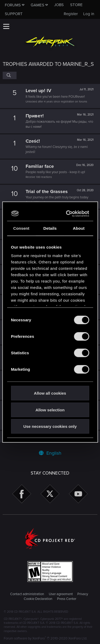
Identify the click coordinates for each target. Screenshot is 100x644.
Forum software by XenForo (45, 638)
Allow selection (50, 410)
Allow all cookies (50, 393)
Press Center (67, 599)
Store (76, 5)
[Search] (10, 75)
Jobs (59, 5)
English (50, 453)
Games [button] (37, 5)
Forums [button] (13, 5)
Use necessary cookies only (50, 426)
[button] (6, 26)
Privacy (83, 594)
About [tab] (79, 228)
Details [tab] (50, 228)
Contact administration (27, 594)
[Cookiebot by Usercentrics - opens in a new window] (68, 214)
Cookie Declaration (38, 599)
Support (14, 14)
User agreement (61, 594)
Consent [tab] (21, 228)
